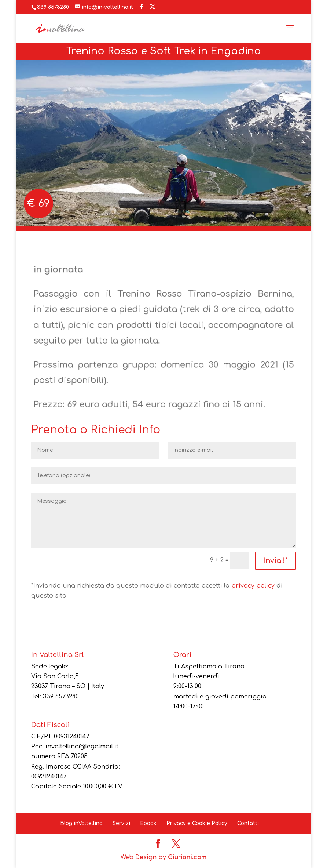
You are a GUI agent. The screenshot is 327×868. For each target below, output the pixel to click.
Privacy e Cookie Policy (197, 823)
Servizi (121, 823)
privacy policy (253, 586)
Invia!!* (275, 561)
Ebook (148, 823)
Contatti (248, 823)
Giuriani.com (187, 857)
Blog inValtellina (81, 823)
